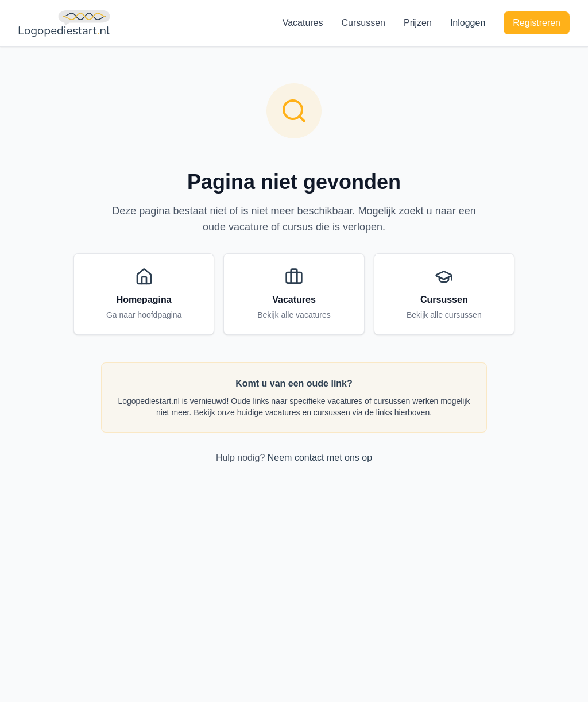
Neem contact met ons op (320, 458)
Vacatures (303, 23)
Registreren (537, 23)
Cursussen (363, 23)
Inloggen (468, 23)
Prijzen (418, 23)
